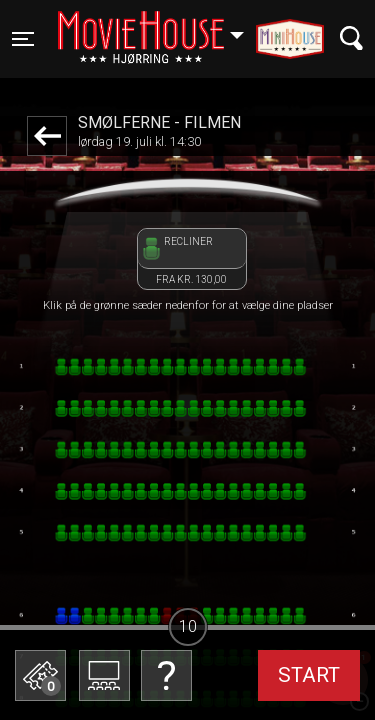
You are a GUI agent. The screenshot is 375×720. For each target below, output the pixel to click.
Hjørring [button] (160, 27)
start (309, 675)
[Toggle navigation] (23, 39)
